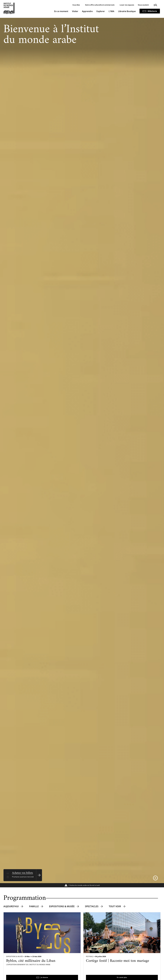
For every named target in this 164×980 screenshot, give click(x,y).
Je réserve (44, 977)
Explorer (101, 11)
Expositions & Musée (15, 956)
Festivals (90, 956)
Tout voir (115, 906)
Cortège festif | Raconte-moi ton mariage (118, 961)
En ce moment (61, 11)
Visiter (75, 11)
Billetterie (152, 11)
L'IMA (111, 11)
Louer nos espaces (127, 5)
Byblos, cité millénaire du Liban (31, 961)
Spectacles (92, 906)
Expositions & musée (62, 906)
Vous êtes (76, 5)
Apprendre (87, 11)
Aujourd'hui (11, 906)
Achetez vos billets (22, 873)
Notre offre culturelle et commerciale (100, 5)
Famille (34, 906)
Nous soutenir (143, 5)
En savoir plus (122, 977)
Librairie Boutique (127, 11)
